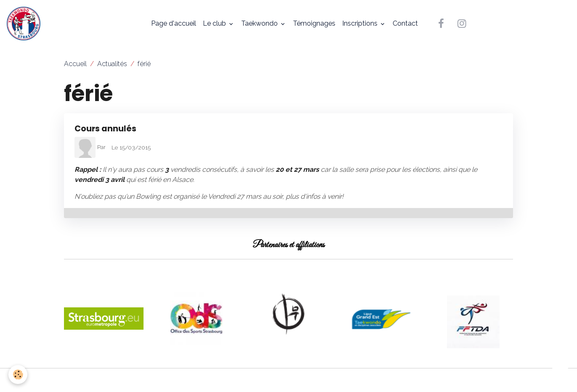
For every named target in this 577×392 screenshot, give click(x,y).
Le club (215, 23)
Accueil (75, 64)
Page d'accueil (174, 23)
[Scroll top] (560, 375)
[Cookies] (18, 375)
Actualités (112, 64)
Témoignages (314, 23)
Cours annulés (105, 129)
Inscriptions (361, 23)
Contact (405, 23)
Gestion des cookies (288, 380)
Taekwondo (260, 23)
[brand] (25, 24)
